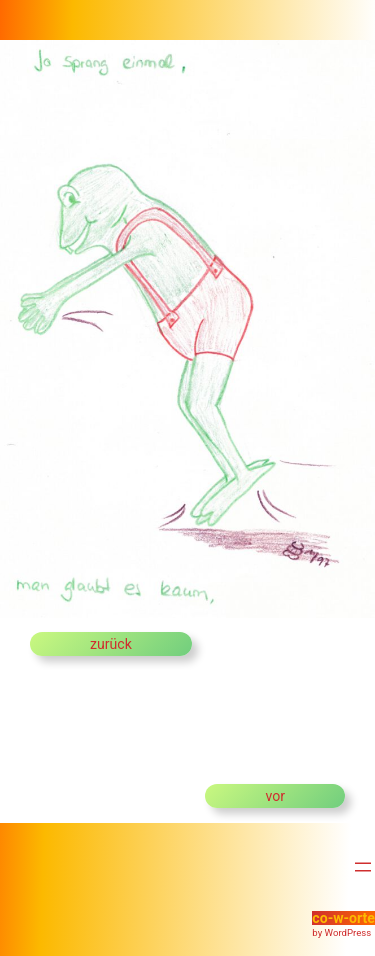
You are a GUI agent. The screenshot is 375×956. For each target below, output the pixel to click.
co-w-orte (343, 918)
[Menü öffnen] (363, 867)
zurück (111, 644)
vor (275, 796)
